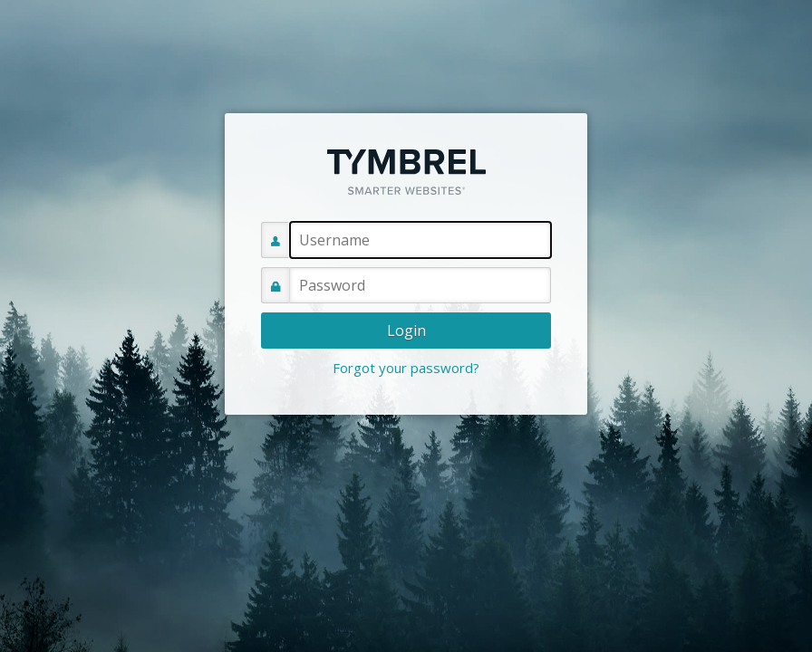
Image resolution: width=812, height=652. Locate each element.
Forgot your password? (406, 368)
